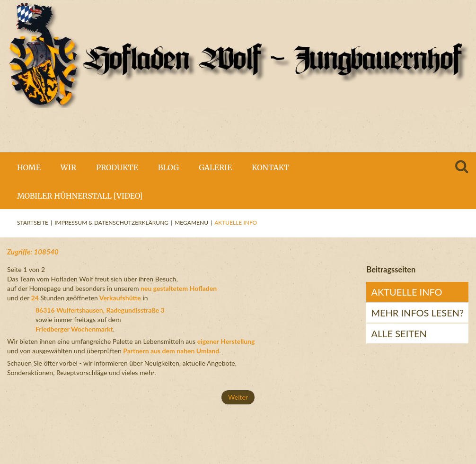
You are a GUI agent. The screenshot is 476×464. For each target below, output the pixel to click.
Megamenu (191, 223)
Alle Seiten (399, 333)
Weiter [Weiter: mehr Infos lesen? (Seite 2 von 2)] (238, 397)
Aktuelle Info (406, 292)
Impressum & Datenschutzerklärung (111, 223)
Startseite (33, 223)
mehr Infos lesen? (417, 313)
